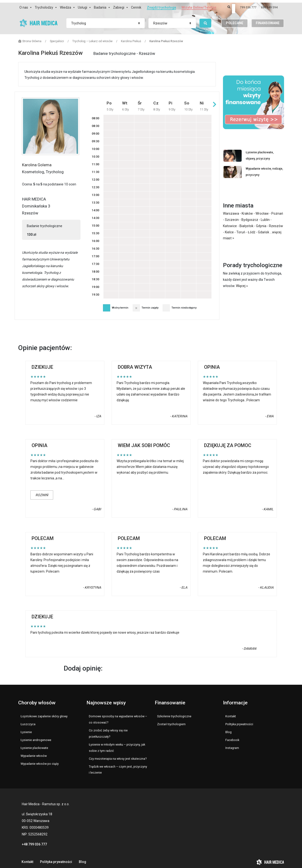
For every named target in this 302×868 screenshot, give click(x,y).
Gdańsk (264, 228)
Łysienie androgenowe (36, 736)
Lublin (265, 216)
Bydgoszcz (250, 216)
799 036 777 (248, 5)
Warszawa (231, 210)
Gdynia (261, 222)
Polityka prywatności (239, 720)
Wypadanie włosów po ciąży (40, 760)
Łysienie (26, 728)
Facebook (232, 736)
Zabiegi (119, 5)
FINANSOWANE (268, 20)
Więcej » (242, 282)
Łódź (252, 228)
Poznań (277, 210)
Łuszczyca (28, 720)
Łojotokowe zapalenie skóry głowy (44, 712)
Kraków (247, 210)
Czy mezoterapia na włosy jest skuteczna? (118, 755)
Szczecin (232, 216)
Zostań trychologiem (171, 720)
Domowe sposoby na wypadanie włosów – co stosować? (118, 716)
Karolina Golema (37, 161)
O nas (24, 5)
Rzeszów (276, 222)
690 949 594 (269, 5)
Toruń (241, 228)
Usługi (83, 5)
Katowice (230, 222)
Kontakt (231, 712)
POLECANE (235, 20)
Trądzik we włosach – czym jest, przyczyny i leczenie (118, 766)
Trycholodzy (44, 5)
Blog (228, 728)
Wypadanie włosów (34, 752)
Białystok (246, 222)
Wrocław (262, 210)
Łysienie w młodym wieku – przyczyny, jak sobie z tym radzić (117, 744)
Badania (100, 5)
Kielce (229, 228)
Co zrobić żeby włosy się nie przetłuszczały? (108, 730)
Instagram (232, 744)
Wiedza (66, 5)
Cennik (136, 5)
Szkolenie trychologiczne (174, 712)
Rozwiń (42, 491)
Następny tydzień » (215, 101)
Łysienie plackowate (34, 744)
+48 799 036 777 (34, 840)
